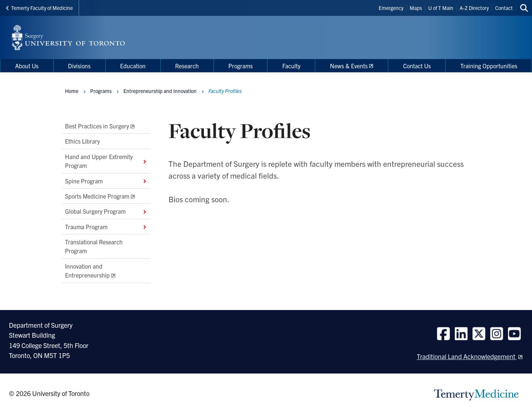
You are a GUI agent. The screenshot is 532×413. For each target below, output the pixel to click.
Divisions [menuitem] (79, 66)
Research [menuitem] (187, 66)
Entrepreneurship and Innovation (160, 91)
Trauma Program (106, 227)
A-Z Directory (474, 8)
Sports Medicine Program (97, 196)
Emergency (391, 8)
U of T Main (441, 8)
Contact (504, 8)
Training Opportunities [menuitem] (489, 66)
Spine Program (106, 181)
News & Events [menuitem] (349, 66)
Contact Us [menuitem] (417, 66)
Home (72, 91)
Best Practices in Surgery (97, 126)
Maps (416, 8)
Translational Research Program (94, 246)
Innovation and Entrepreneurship (87, 271)
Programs (101, 91)
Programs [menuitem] (241, 66)
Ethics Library (82, 141)
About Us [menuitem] (27, 66)
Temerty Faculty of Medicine (39, 8)
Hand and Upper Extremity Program (106, 161)
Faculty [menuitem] (291, 66)
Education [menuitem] (133, 66)
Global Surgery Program (106, 211)
